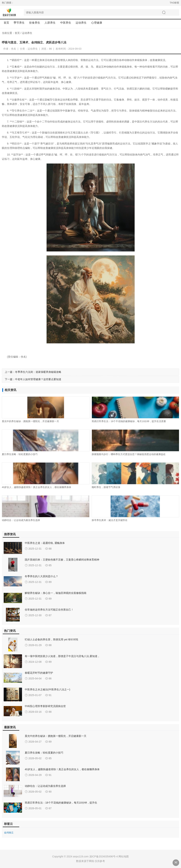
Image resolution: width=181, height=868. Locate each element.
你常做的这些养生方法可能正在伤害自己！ (49, 610)
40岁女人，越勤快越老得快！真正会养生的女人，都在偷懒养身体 (36, 487)
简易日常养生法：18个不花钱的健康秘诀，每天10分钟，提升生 (61, 803)
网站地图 (124, 856)
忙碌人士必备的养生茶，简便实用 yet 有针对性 (52, 639)
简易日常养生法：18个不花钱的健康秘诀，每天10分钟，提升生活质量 (129, 421)
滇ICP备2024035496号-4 (104, 856)
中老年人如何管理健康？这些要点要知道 (38, 379)
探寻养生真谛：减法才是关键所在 (110, 520)
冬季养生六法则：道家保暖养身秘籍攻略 (38, 372)
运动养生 (27, 33)
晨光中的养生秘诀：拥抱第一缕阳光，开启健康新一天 (30, 421)
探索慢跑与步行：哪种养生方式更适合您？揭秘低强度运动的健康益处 (129, 454)
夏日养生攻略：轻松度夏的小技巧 (20, 454)
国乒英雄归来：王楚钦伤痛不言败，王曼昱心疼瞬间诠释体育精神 (62, 560)
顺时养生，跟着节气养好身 (106, 487)
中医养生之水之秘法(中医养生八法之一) (47, 689)
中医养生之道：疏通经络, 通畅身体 (45, 543)
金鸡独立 (9, 833)
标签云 (8, 824)
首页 (6, 23)
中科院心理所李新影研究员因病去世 (45, 706)
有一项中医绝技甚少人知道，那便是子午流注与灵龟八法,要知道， (62, 656)
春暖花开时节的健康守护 (39, 673)
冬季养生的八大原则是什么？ (41, 576)
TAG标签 (174, 3)
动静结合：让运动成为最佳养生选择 (21, 520)
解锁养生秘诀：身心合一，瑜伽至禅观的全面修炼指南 (56, 593)
